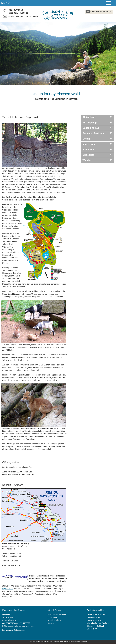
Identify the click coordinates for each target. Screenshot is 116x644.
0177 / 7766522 (21, 13)
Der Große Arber (94, 617)
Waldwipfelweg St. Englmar (98, 623)
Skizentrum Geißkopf (95, 626)
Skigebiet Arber (93, 629)
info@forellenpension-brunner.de (20, 16)
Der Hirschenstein (94, 620)
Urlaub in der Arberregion (97, 614)
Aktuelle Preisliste (55, 620)
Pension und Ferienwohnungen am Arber (75, 642)
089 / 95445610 (16, 10)
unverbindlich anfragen (57, 614)
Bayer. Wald (8, 589)
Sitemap (51, 623)
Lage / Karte (52, 617)
